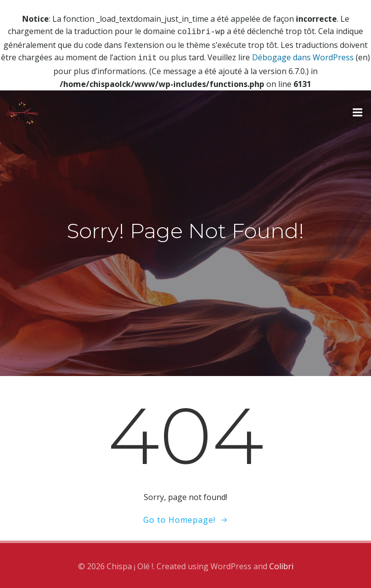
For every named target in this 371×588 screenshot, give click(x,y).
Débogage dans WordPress (303, 56)
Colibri (281, 564)
